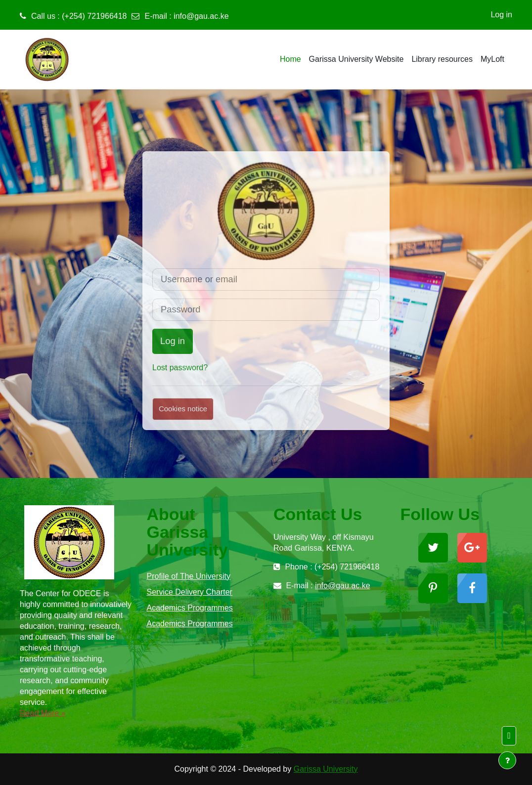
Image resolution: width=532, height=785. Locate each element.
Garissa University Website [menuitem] (356, 59)
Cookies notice (183, 409)
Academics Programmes (190, 608)
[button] (509, 736)
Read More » (43, 713)
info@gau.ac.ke (201, 16)
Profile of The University (189, 576)
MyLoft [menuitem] (492, 59)
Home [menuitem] (290, 59)
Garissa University (326, 769)
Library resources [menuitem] (442, 59)
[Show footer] (507, 760)
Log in (501, 15)
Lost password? (180, 368)
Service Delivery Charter (190, 592)
